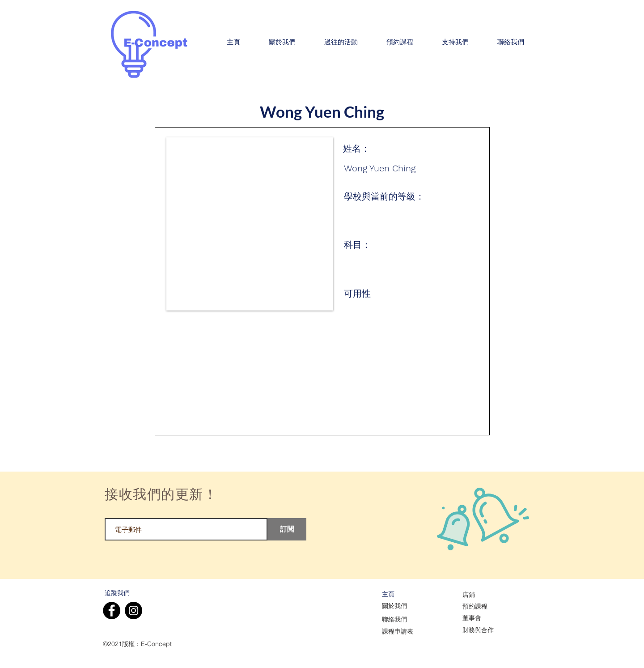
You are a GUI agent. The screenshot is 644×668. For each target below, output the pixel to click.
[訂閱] (287, 529)
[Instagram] (133, 611)
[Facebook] (112, 611)
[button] (282, 43)
